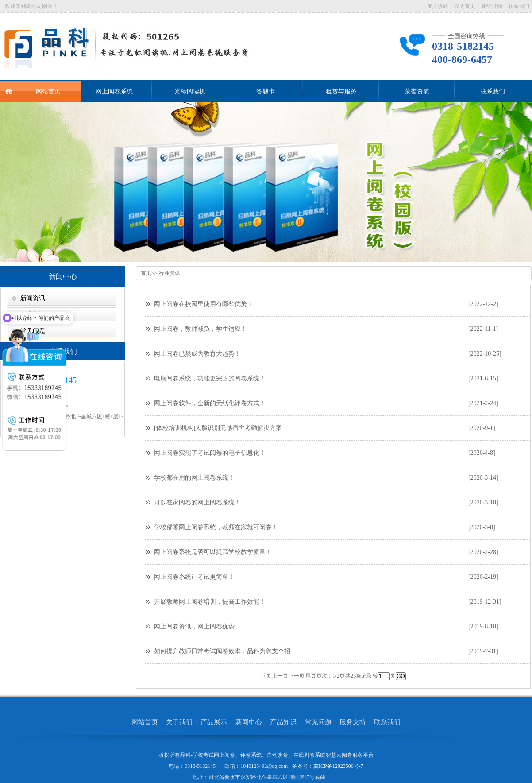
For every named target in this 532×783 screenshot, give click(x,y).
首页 (146, 273)
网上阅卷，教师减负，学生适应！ (200, 329)
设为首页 (465, 6)
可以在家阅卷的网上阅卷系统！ (197, 502)
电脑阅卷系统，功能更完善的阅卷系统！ (210, 378)
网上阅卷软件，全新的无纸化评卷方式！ (210, 403)
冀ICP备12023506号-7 (338, 766)
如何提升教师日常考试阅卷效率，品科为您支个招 (222, 651)
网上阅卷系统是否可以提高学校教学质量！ (213, 552)
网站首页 (33, 88)
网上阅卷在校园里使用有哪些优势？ (204, 304)
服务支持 (353, 722)
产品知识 (283, 722)
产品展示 (214, 722)
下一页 (297, 676)
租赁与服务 (341, 91)
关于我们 (179, 722)
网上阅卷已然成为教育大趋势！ (197, 354)
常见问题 (318, 722)
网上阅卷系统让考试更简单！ (194, 577)
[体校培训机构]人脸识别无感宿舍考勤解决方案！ (221, 428)
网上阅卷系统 (114, 91)
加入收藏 (438, 6)
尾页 (311, 676)
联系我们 (519, 6)
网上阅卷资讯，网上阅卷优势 (194, 626)
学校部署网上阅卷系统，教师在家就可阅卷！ (216, 527)
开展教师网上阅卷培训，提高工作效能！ (210, 602)
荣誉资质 (417, 91)
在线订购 (492, 6)
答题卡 (266, 91)
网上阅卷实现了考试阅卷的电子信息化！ (210, 453)
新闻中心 (63, 277)
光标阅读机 (190, 91)
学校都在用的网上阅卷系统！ (194, 478)
